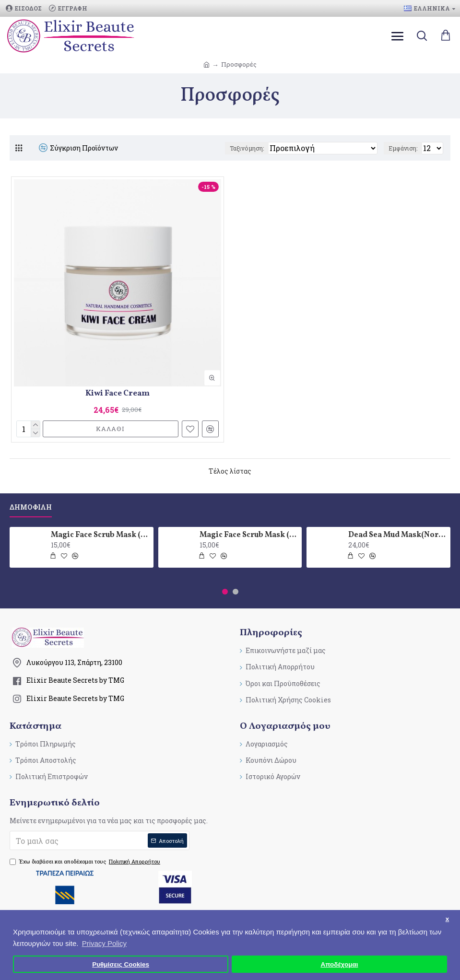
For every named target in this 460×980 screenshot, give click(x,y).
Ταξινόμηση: (247, 148)
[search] (422, 36)
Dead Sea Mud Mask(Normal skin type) (398, 535)
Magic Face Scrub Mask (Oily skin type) (249, 535)
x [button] (448, 919)
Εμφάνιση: (403, 148)
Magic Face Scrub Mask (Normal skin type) (100, 535)
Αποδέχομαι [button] (339, 964)
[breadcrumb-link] (206, 64)
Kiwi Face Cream (118, 394)
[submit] (100, 840)
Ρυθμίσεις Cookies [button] (121, 964)
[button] (225, 592)
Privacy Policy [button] (104, 943)
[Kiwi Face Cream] (118, 283)
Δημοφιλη (31, 507)
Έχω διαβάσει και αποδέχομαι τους (86, 862)
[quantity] (28, 429)
